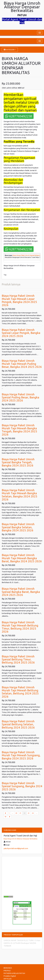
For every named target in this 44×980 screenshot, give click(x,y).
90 (6, 817)
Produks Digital (10, 976)
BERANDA (8, 968)
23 (29, 813)
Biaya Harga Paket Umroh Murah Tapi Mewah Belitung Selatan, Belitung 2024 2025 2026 (20, 692)
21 (20, 813)
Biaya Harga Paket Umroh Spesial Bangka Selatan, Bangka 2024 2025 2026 (18, 527)
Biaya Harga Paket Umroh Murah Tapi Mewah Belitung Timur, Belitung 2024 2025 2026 (20, 627)
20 (16, 813)
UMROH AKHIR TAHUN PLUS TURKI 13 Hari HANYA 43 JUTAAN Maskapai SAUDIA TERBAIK (22, 943)
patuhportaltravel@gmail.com (16, 848)
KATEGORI (10, 50)
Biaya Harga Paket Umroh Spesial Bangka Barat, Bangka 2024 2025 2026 (21, 592)
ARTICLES (8, 979)
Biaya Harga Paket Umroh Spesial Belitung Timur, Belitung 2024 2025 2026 (18, 660)
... (12, 813)
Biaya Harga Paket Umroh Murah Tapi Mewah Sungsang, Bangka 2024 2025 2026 (21, 755)
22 (25, 813)
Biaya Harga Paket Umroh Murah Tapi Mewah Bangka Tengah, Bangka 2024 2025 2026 (19, 430)
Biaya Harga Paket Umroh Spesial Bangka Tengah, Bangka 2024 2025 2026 (18, 462)
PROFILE (7, 971)
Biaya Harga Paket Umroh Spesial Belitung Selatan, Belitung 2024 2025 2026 (18, 724)
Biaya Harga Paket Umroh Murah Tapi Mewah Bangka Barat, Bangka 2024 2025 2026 (22, 558)
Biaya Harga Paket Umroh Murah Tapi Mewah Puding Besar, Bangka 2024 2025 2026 (22, 364)
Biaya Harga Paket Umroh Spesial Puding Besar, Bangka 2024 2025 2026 (20, 397)
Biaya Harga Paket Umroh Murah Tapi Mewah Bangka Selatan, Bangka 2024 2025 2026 (19, 495)
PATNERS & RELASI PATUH (14, 973)
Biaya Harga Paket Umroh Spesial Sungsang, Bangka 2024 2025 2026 (22, 786)
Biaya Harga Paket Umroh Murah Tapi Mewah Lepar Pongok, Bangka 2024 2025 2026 (19, 300)
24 (33, 813)
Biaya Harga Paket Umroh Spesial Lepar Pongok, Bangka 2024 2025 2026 (21, 333)
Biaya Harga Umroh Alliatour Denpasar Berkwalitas (20, 839)
